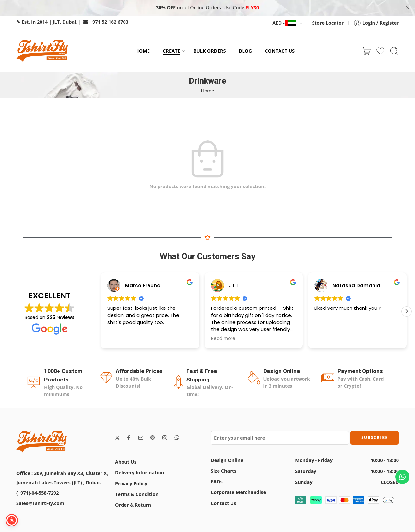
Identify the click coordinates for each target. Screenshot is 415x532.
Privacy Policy (131, 483)
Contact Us (223, 503)
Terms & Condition (137, 494)
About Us (126, 462)
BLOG (245, 51)
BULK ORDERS (210, 51)
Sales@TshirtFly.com (40, 503)
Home (208, 90)
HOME (142, 51)
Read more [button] (223, 338)
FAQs (217, 481)
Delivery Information (140, 472)
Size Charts (224, 471)
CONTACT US (280, 51)
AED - (284, 23)
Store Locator (328, 23)
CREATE (172, 51)
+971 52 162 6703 (109, 22)
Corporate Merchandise (238, 492)
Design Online (227, 460)
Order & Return (133, 505)
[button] (407, 311)
